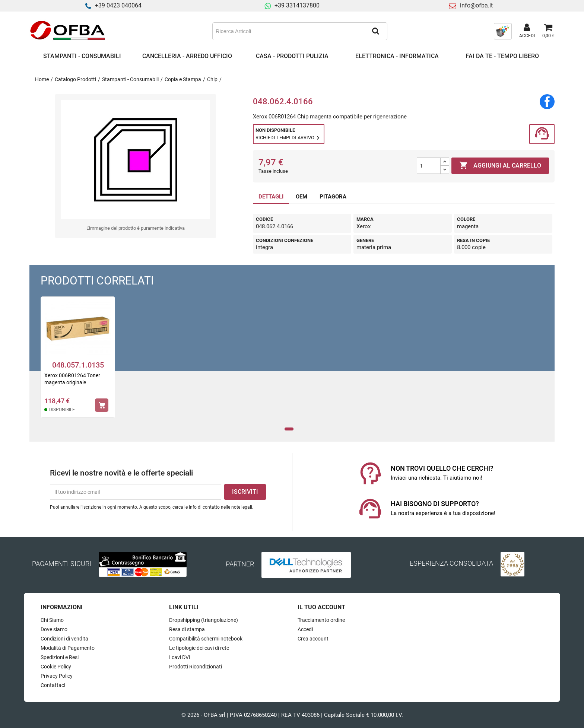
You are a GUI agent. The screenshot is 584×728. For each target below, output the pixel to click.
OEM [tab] (301, 197)
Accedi (305, 629)
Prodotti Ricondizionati (196, 667)
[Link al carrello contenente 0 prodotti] (548, 31)
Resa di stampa (187, 629)
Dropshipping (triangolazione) (204, 620)
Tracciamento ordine (321, 620)
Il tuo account (321, 607)
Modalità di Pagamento (68, 648)
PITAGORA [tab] (333, 197)
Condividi (547, 102)
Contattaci (53, 685)
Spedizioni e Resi (60, 657)
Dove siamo (54, 629)
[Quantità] (429, 166)
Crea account (313, 639)
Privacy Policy (57, 676)
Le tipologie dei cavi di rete (199, 648)
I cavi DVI (180, 657)
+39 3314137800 (297, 5)
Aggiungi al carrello (500, 166)
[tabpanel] (78, 362)
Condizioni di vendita (64, 639)
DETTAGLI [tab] (271, 197)
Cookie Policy (56, 667)
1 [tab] (289, 429)
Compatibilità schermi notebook (206, 639)
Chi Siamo (52, 620)
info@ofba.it (476, 5)
